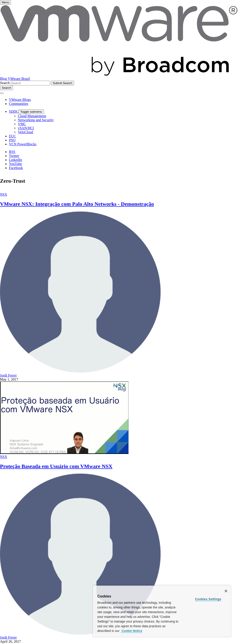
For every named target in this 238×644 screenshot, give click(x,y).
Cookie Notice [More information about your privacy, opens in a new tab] (131, 631)
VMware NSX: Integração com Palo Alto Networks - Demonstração (77, 204)
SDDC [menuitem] (14, 111)
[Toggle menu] (5, 2)
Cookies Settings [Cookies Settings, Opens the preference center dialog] (208, 599)
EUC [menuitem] (12, 136)
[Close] (226, 591)
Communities (19, 104)
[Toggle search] (6, 88)
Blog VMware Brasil (15, 79)
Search (5, 83)
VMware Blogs (20, 100)
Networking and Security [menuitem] (36, 120)
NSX (4, 194)
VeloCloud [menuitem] (25, 132)
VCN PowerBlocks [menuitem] (23, 144)
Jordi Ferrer (8, 375)
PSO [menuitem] (12, 140)
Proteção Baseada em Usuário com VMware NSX (56, 466)
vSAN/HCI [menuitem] (26, 128)
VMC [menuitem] (22, 124)
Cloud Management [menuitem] (32, 116)
